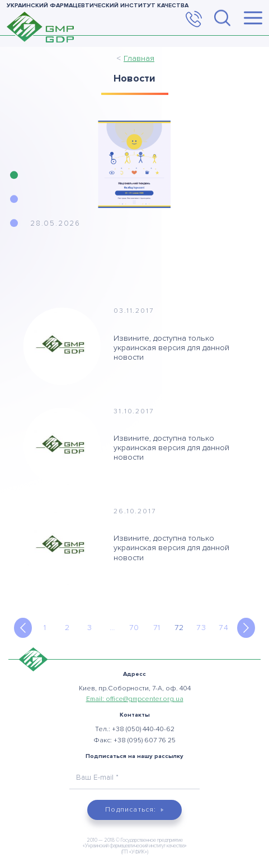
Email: (135, 699)
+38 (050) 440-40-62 (143, 729)
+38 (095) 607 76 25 (145, 740)
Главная (139, 58)
